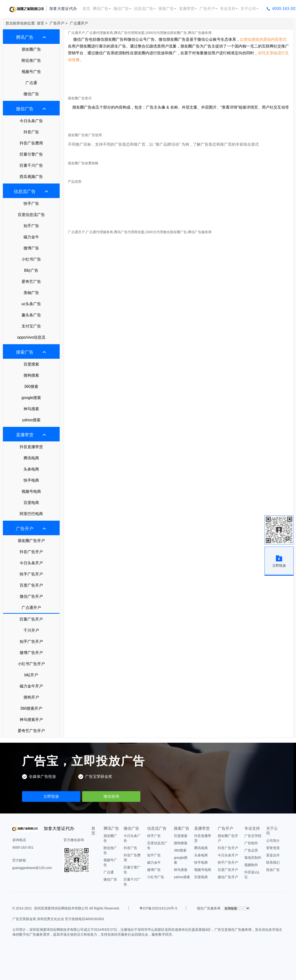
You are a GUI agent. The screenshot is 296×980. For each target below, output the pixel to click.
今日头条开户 (31, 563)
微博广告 (31, 248)
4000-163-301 (23, 847)
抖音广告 (31, 132)
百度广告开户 (31, 585)
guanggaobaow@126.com (32, 868)
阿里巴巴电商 (31, 514)
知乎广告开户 (31, 641)
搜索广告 (167, 9)
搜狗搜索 (31, 375)
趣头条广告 (31, 315)
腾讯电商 (31, 458)
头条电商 (31, 469)
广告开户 (208, 9)
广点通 (31, 83)
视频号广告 (31, 72)
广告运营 (251, 850)
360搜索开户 (31, 708)
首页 (86, 9)
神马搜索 (31, 409)
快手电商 (31, 480)
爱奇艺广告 (31, 282)
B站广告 (31, 270)
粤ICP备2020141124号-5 (158, 908)
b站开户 (31, 675)
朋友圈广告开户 (31, 541)
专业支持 (229, 9)
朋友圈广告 (31, 49)
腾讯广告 (102, 9)
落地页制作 (253, 858)
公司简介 (273, 841)
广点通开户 (79, 23)
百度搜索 (31, 364)
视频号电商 (31, 491)
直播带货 (188, 9)
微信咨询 (111, 796)
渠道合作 (273, 855)
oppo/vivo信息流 (31, 337)
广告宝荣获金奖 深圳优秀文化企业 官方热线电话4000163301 (58, 919)
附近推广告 (31, 60)
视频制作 (251, 865)
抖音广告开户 (31, 552)
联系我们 (273, 862)
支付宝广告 (31, 326)
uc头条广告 (31, 304)
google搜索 (31, 398)
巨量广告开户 (31, 619)
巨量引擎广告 (31, 154)
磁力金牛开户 (31, 686)
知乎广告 (31, 226)
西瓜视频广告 (31, 177)
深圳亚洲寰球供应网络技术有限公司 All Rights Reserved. (77, 908)
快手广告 (31, 203)
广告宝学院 (253, 836)
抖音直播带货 (31, 447)
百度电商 (31, 503)
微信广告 (122, 9)
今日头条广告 (31, 121)
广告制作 (251, 843)
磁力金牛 (31, 237)
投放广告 (273, 870)
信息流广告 (145, 9)
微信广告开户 (31, 596)
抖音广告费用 (31, 143)
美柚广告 (31, 293)
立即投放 (51, 796)
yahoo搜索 (31, 420)
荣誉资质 (273, 848)
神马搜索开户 (31, 720)
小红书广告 (31, 259)
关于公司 (249, 9)
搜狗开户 (31, 697)
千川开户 (31, 630)
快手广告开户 (31, 574)
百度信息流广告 (31, 215)
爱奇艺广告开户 (31, 731)
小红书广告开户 (31, 664)
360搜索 (31, 386)
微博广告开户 (31, 653)
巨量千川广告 (31, 165)
